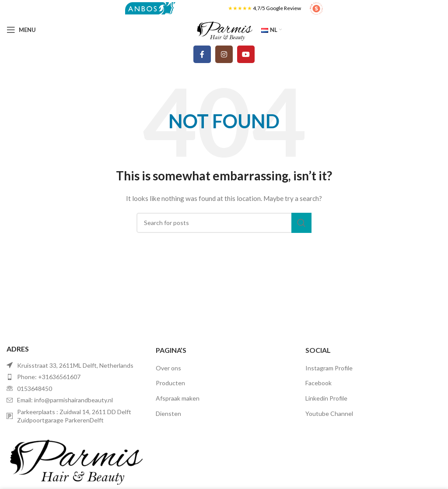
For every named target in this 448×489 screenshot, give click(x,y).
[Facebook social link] (202, 54)
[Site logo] (150, 8)
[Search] (224, 223)
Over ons (168, 368)
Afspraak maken (178, 398)
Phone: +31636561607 (49, 377)
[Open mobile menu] (21, 30)
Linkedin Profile (326, 398)
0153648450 (35, 389)
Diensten (168, 413)
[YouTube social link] (246, 54)
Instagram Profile (329, 368)
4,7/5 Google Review (277, 8)
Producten (170, 383)
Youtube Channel (329, 413)
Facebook (318, 383)
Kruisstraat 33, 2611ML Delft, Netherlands (75, 365)
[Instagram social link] (224, 54)
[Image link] (75, 458)
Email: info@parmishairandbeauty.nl (65, 400)
